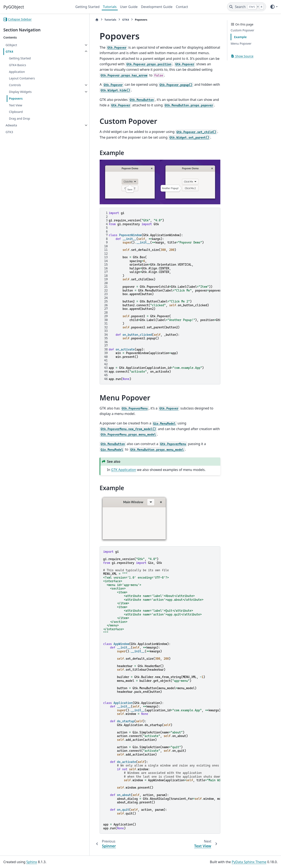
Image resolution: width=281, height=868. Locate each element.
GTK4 (9, 51)
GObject (11, 45)
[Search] (247, 7)
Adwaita (11, 125)
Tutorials (110, 7)
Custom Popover (242, 30)
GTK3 (9, 132)
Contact (182, 7)
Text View (15, 105)
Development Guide (157, 7)
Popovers (16, 98)
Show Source (242, 56)
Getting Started (88, 7)
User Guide (129, 7)
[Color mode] (274, 7)
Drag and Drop (19, 118)
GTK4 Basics (17, 65)
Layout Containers (22, 78)
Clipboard (16, 112)
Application (17, 72)
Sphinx (32, 862)
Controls (15, 85)
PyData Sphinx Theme (249, 862)
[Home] (78, 20)
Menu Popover (241, 43)
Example (240, 37)
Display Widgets (20, 92)
